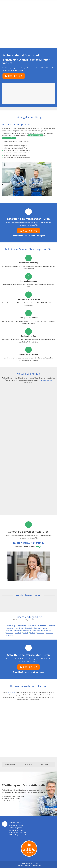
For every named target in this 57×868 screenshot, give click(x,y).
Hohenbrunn (19, 628)
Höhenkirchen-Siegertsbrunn (32, 630)
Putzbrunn (47, 630)
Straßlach (18, 633)
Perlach (26, 633)
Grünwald (17, 630)
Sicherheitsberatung (45, 380)
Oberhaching (21, 626)
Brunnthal (28, 628)
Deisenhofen (32, 626)
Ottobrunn (51, 626)
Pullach (33, 633)
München (9, 630)
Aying (45, 628)
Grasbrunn (49, 633)
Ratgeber (20, 866)
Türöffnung (11, 692)
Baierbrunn (38, 628)
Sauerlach (9, 633)
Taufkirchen (42, 626)
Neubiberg (10, 628)
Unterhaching (11, 626)
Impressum (37, 866)
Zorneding (9, 635)
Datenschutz (28, 866)
